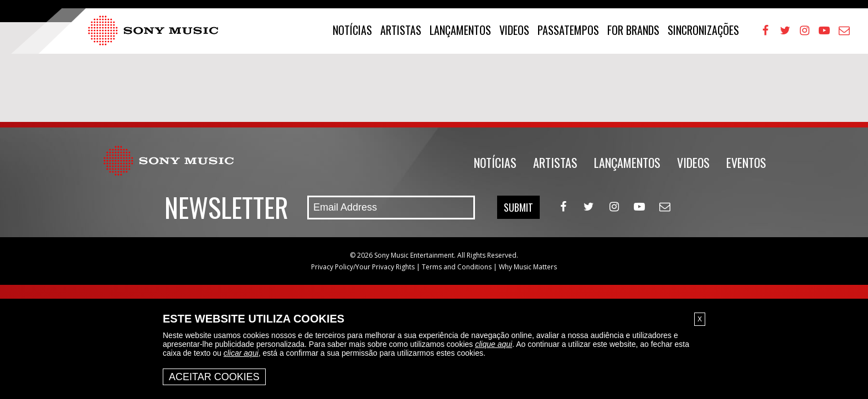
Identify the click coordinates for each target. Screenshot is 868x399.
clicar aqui (241, 353)
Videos (514, 30)
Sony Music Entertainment (414, 255)
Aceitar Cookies (214, 377)
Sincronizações (703, 30)
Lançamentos (460, 30)
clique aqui (494, 344)
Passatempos (568, 30)
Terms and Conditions (457, 267)
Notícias (352, 30)
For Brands (633, 30)
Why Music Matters (528, 267)
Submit (518, 207)
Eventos (746, 162)
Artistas (401, 30)
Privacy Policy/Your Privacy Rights (363, 267)
